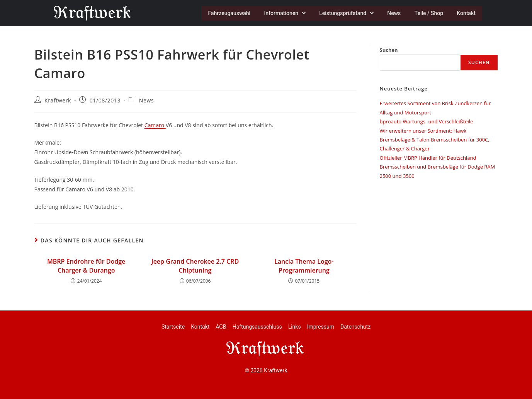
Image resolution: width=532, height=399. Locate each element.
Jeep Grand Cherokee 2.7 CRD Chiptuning (195, 266)
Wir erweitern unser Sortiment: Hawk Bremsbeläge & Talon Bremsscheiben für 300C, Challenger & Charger (435, 140)
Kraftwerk (58, 100)
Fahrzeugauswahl (223, 13)
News (391, 13)
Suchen (389, 50)
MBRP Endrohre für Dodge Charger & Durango (86, 266)
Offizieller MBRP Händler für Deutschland (428, 158)
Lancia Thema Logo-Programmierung (304, 266)
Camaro (155, 125)
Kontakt (466, 13)
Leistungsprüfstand (342, 13)
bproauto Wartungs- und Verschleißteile (427, 121)
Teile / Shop (427, 13)
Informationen (280, 13)
